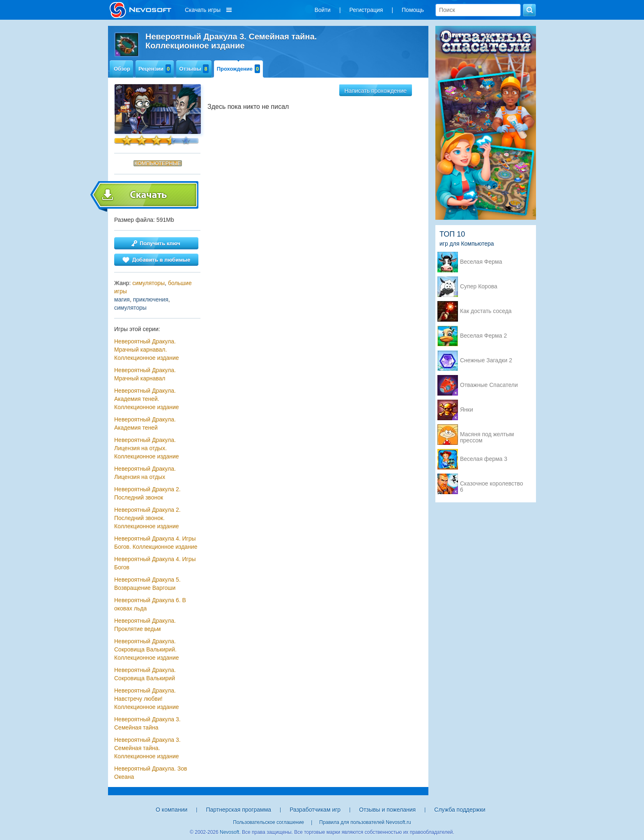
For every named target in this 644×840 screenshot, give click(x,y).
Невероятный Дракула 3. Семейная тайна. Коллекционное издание (147, 748)
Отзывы (194, 69)
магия (122, 299)
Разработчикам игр (315, 810)
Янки (467, 410)
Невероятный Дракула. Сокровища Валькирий (145, 674)
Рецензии (155, 69)
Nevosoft (229, 832)
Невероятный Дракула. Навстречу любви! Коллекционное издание (147, 699)
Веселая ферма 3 (484, 459)
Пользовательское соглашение (268, 822)
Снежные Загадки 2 (486, 360)
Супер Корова (479, 287)
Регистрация (366, 10)
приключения (151, 299)
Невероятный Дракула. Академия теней (145, 423)
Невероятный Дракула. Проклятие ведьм (145, 625)
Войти (323, 10)
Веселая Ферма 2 (483, 336)
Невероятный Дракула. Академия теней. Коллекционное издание (147, 399)
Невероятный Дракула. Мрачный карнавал (145, 374)
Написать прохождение (376, 91)
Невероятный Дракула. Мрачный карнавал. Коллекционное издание (147, 350)
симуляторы (148, 283)
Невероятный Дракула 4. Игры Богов (155, 563)
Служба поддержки (460, 810)
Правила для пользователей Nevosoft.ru (365, 822)
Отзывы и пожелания (387, 810)
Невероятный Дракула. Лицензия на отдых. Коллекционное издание (147, 448)
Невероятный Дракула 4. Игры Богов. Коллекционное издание (156, 543)
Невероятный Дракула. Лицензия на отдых (145, 473)
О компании (171, 810)
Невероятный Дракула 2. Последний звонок (147, 493)
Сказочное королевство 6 (491, 484)
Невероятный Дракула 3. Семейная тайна (147, 723)
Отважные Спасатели (489, 385)
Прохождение (239, 69)
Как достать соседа (486, 311)
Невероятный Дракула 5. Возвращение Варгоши (147, 584)
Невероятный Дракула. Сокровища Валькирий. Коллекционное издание (147, 649)
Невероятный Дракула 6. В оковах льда (150, 604)
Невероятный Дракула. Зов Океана (151, 773)
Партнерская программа (238, 810)
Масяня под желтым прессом (487, 435)
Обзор (122, 69)
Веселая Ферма (481, 262)
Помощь (413, 10)
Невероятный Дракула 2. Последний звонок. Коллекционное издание (147, 518)
